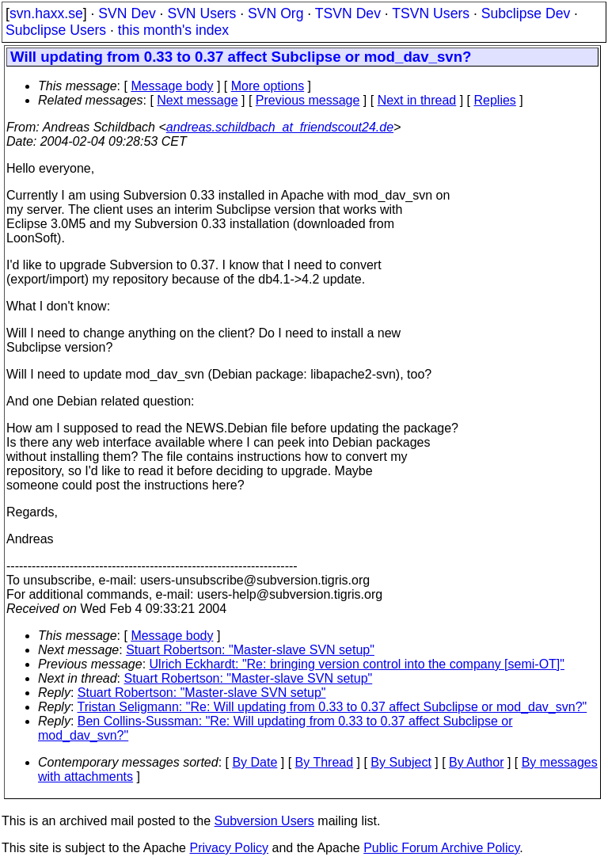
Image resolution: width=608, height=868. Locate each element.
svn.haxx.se (46, 13)
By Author (476, 762)
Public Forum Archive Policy (441, 848)
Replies (495, 100)
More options (268, 86)
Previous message (308, 100)
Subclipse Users (56, 30)
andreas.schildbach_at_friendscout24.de (280, 127)
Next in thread (417, 100)
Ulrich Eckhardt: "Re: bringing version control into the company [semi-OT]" (357, 664)
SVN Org (275, 13)
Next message (197, 100)
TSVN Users (431, 13)
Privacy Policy (229, 848)
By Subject (401, 762)
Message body (172, 86)
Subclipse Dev (526, 13)
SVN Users (201, 13)
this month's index (173, 30)
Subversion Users (264, 821)
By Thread (325, 762)
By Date (255, 762)
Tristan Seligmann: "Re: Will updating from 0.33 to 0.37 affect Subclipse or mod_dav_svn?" (332, 707)
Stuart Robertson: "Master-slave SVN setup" (250, 650)
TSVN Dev (348, 13)
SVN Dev (127, 13)
